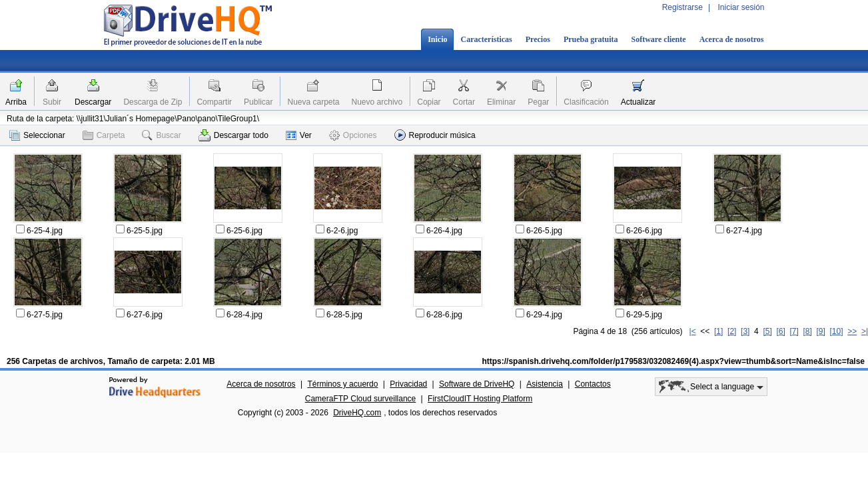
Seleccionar (37, 135)
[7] (794, 331)
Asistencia (545, 384)
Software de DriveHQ (477, 384)
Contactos (593, 384)
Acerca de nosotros (732, 39)
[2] (732, 331)
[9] (820, 331)
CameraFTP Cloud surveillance (361, 399)
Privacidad (408, 384)
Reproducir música (435, 135)
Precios (538, 39)
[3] (745, 331)
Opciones (353, 135)
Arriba (16, 102)
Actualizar (639, 102)
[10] (837, 331)
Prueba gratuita (591, 39)
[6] (780, 331)
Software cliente (659, 39)
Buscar (161, 135)
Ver (299, 135)
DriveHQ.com (357, 413)
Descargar (93, 102)
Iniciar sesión (741, 7)
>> (852, 331)
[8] (807, 331)
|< (693, 331)
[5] (767, 331)
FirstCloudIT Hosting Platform (480, 399)
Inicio (437, 39)
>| (865, 331)
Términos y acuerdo (342, 384)
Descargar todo (233, 135)
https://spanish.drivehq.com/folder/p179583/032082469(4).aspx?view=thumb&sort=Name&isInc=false (673, 361)
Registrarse (682, 7)
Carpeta (104, 135)
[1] (718, 331)
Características (486, 39)
